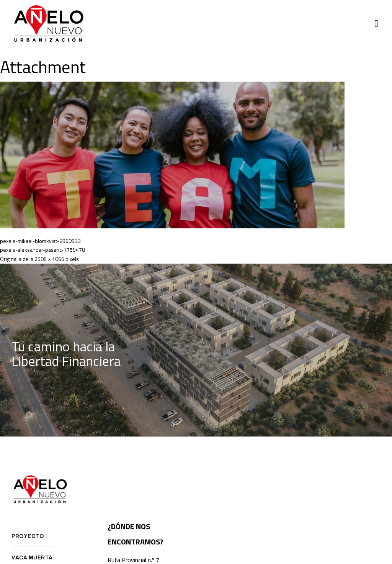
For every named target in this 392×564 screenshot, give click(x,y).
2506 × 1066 (49, 259)
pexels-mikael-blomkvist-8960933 (40, 241)
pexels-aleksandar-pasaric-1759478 (42, 250)
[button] (376, 24)
